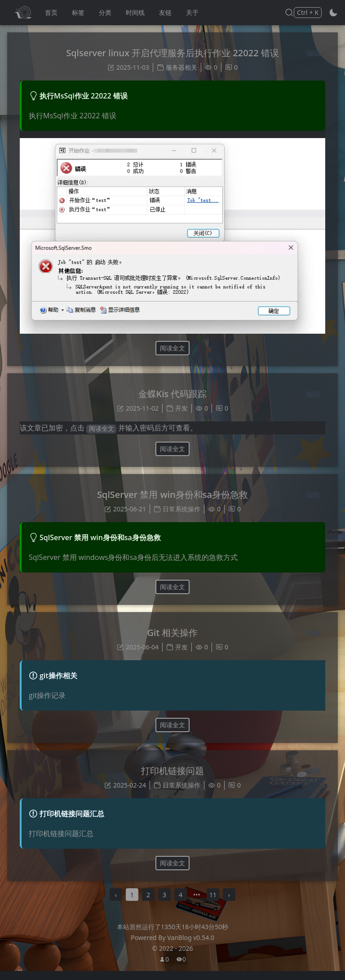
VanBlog (191, 946)
